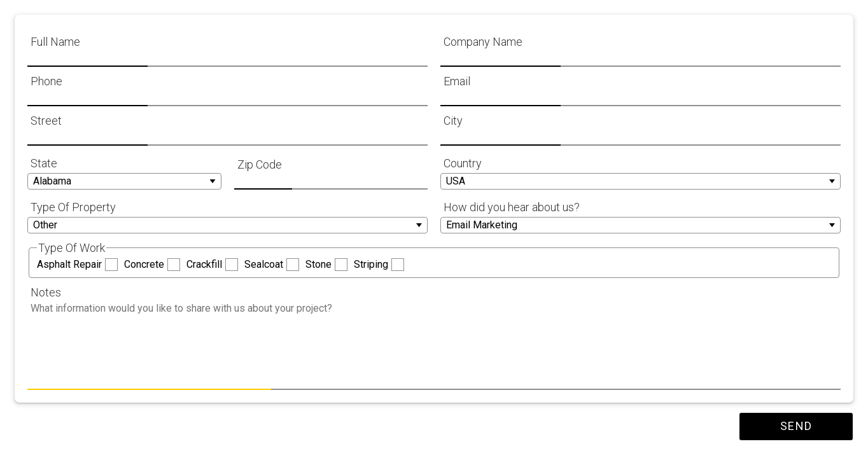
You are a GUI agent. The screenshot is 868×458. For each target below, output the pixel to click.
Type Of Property (73, 207)
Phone (46, 81)
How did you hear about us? (512, 207)
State (44, 163)
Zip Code (260, 164)
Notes (46, 292)
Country (463, 163)
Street (46, 121)
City (453, 121)
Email (457, 81)
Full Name (55, 42)
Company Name (483, 42)
